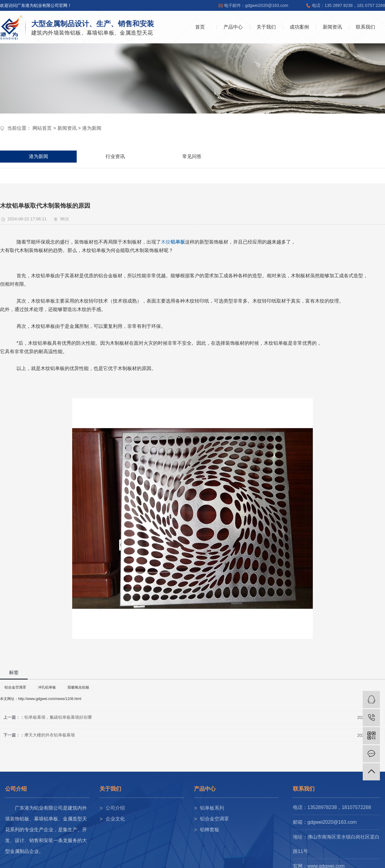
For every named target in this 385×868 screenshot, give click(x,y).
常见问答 (192, 156)
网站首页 (42, 128)
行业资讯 (115, 156)
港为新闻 (92, 128)
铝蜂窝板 (210, 830)
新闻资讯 (332, 27)
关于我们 (266, 27)
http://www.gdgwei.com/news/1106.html (50, 699)
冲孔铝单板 (47, 687)
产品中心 (233, 27)
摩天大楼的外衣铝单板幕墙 (50, 735)
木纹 (166, 242)
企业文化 (115, 819)
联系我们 (365, 27)
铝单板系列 (212, 808)
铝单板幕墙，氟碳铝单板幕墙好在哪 (58, 717)
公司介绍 (115, 808)
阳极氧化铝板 (79, 687)
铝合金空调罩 (15, 687)
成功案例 (299, 27)
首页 (200, 27)
